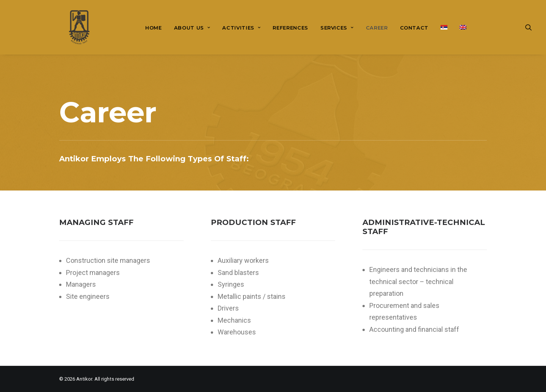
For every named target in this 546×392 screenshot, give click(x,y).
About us (192, 28)
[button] (532, 27)
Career (377, 28)
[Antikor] (69, 27)
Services (337, 28)
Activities (241, 28)
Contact (414, 28)
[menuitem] (154, 28)
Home (154, 28)
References (290, 28)
